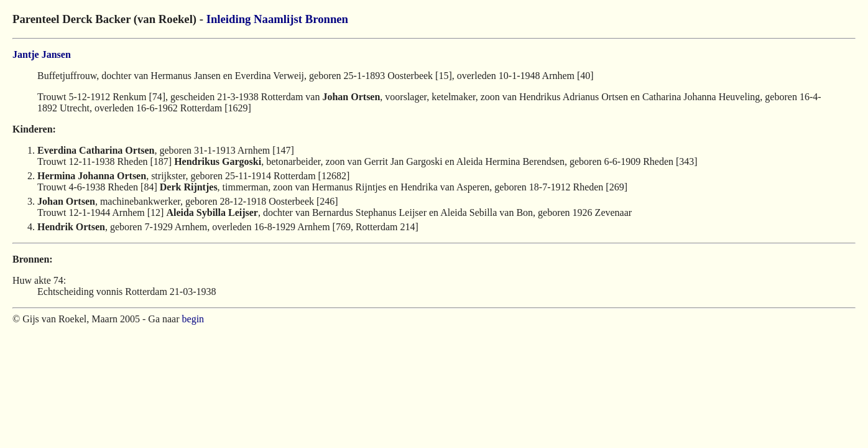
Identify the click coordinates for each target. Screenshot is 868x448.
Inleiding (229, 19)
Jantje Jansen (42, 54)
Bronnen (327, 19)
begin (193, 319)
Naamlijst (278, 19)
